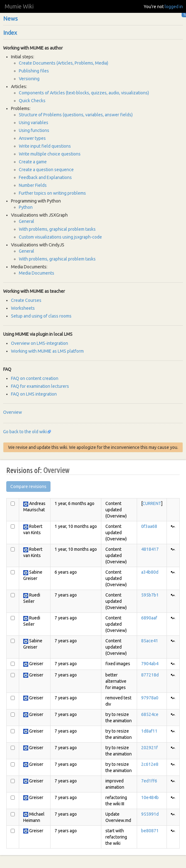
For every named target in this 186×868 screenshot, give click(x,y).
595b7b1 (150, 595)
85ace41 (150, 641)
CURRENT (152, 503)
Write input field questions (45, 146)
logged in (174, 7)
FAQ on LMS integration (34, 394)
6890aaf (149, 618)
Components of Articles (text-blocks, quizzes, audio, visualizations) (84, 93)
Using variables (34, 123)
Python (26, 207)
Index (10, 33)
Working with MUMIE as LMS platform (47, 351)
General (27, 221)
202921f (149, 748)
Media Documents (37, 273)
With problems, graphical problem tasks (57, 229)
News (10, 18)
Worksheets (23, 308)
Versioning (29, 79)
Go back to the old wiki (25, 432)
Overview (13, 412)
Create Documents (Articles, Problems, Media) (64, 63)
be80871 (150, 831)
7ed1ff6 (149, 781)
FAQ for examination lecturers (40, 386)
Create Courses (26, 300)
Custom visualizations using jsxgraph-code (60, 237)
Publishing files (34, 71)
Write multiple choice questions (50, 154)
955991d (150, 814)
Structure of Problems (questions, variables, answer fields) (76, 115)
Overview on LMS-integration (40, 343)
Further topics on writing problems (52, 193)
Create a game (33, 162)
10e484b (150, 797)
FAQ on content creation (35, 378)
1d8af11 (149, 731)
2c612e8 (150, 764)
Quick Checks (32, 101)
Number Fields (33, 185)
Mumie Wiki (19, 6)
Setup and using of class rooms (41, 316)
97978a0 (150, 698)
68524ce (150, 714)
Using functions (34, 130)
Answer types (32, 138)
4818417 (150, 549)
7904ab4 (150, 664)
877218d (150, 675)
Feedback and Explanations (45, 177)
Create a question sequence (46, 170)
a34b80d (150, 572)
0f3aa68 (149, 526)
